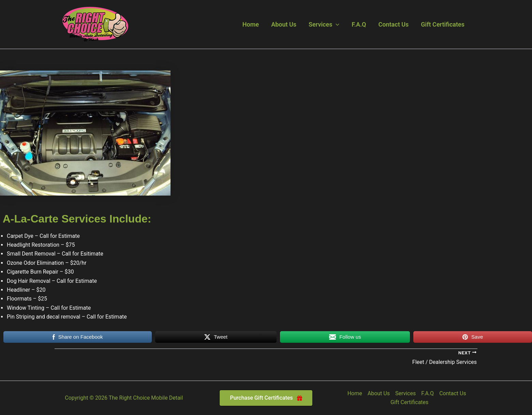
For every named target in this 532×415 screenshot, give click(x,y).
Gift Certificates (443, 24)
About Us (284, 24)
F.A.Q (359, 24)
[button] (336, 25)
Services (324, 25)
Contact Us (394, 24)
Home (251, 24)
